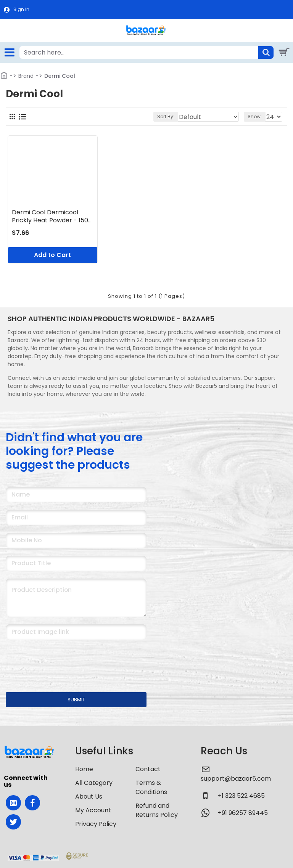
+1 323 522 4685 (241, 796)
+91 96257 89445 (243, 813)
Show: (255, 117)
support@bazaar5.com (236, 779)
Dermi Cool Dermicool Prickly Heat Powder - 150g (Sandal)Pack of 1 (52, 217)
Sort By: (166, 117)
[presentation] (59, 661)
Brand (26, 76)
